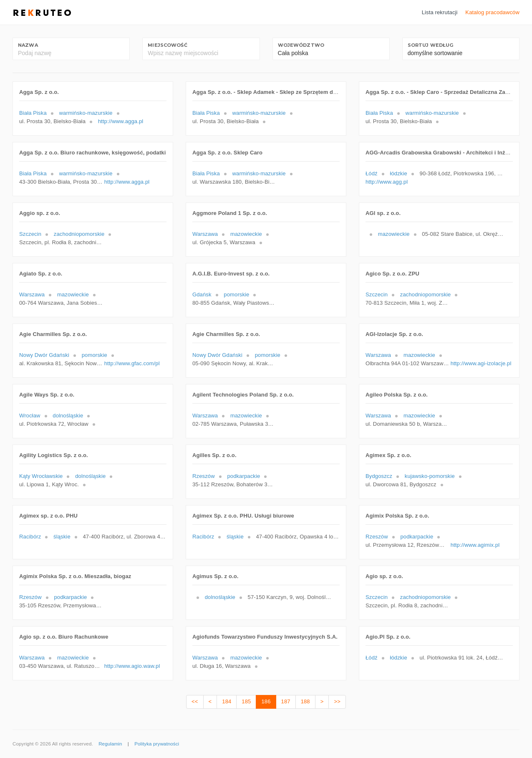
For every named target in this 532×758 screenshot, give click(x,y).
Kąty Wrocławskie (41, 476)
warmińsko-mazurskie (86, 113)
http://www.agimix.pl (475, 545)
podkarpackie (243, 476)
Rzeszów (204, 476)
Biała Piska (33, 113)
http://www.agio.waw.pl (132, 666)
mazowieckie (246, 234)
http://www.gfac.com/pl (132, 363)
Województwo (301, 45)
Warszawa (205, 234)
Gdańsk (202, 294)
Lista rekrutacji (440, 12)
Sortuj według (431, 45)
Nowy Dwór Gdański (44, 355)
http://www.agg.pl (387, 182)
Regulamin (110, 744)
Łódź (372, 173)
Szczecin (30, 234)
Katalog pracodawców (492, 12)
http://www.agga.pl (121, 121)
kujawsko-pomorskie (430, 476)
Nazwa (28, 45)
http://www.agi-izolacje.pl (481, 363)
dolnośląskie (68, 416)
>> (337, 701)
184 (227, 701)
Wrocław (30, 416)
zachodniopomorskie (79, 234)
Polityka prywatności (157, 744)
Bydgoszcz (379, 476)
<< (195, 701)
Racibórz (30, 537)
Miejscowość (167, 45)
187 (286, 701)
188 (305, 701)
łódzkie (398, 173)
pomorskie (236, 294)
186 (266, 701)
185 (246, 701)
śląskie (62, 537)
